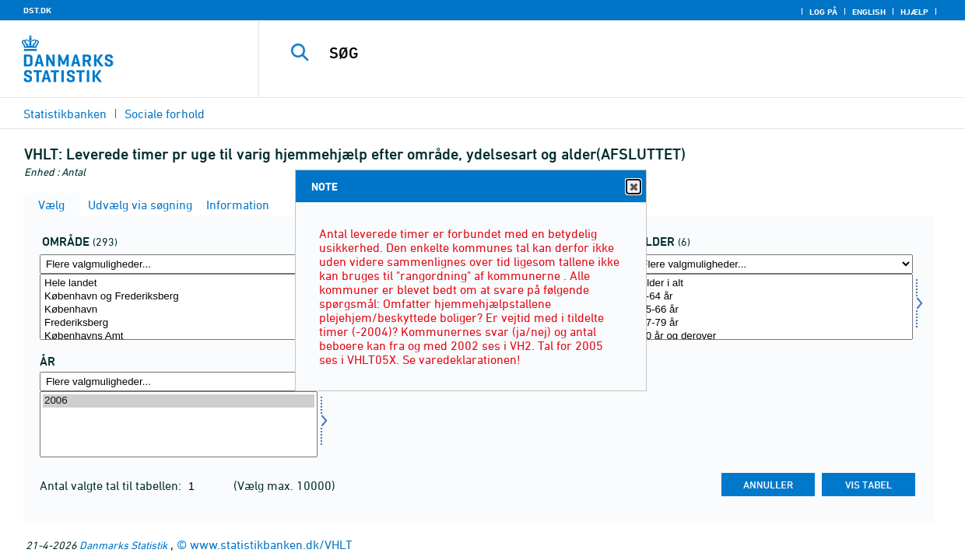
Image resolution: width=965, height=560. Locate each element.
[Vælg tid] (179, 424)
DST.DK (37, 10)
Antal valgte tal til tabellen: (112, 485)
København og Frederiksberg (179, 297)
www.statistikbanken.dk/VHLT (271, 544)
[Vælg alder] (774, 307)
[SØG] (602, 53)
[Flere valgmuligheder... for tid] (179, 381)
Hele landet (179, 283)
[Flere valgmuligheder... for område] (179, 264)
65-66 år (774, 310)
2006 (179, 401)
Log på (823, 12)
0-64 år (774, 297)
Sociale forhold (165, 114)
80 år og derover (774, 336)
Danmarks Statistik (123, 545)
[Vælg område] (179, 307)
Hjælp (914, 12)
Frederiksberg (179, 323)
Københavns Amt (179, 336)
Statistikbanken (65, 114)
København (179, 310)
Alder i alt (774, 283)
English (869, 12)
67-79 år (774, 323)
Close (633, 187)
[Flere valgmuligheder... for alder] (774, 264)
